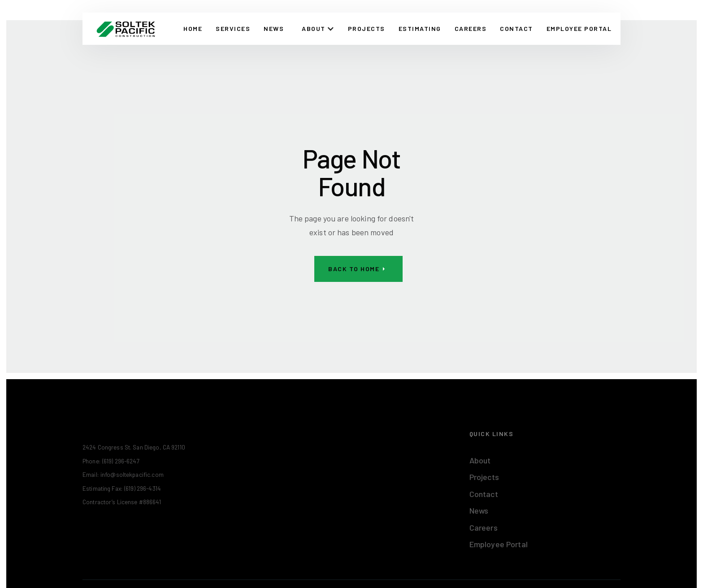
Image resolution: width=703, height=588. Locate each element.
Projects (367, 28)
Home (193, 28)
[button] (318, 29)
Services (233, 28)
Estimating (420, 28)
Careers (471, 28)
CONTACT (516, 28)
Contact (484, 494)
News (274, 28)
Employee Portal (499, 544)
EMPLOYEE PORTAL (579, 28)
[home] (126, 29)
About (480, 460)
